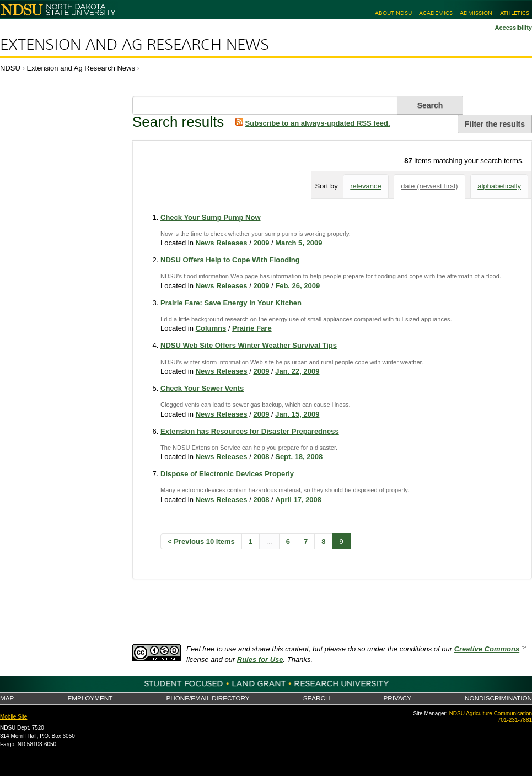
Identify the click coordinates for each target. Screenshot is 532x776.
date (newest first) (429, 186)
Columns (211, 328)
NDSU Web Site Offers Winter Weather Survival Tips (249, 345)
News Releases (222, 243)
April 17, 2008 (298, 500)
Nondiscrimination (498, 698)
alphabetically (499, 186)
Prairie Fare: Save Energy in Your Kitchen (231, 303)
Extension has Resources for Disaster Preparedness (250, 431)
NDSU (10, 68)
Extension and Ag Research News (135, 45)
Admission (476, 13)
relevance (366, 186)
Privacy (397, 698)
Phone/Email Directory (208, 698)
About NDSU (393, 13)
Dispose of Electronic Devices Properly (227, 474)
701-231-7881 (515, 720)
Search (317, 698)
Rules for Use (260, 659)
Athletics (515, 13)
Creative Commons (487, 649)
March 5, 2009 (299, 243)
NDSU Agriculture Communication (491, 713)
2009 (261, 243)
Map (7, 698)
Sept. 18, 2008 (299, 457)
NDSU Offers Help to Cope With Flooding (230, 260)
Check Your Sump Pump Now (211, 217)
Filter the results (495, 124)
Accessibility (513, 28)
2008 (261, 457)
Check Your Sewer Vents (202, 388)
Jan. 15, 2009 (297, 414)
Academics (436, 13)
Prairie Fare (252, 328)
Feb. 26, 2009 (297, 286)
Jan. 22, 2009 (297, 371)
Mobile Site (14, 717)
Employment (90, 698)
